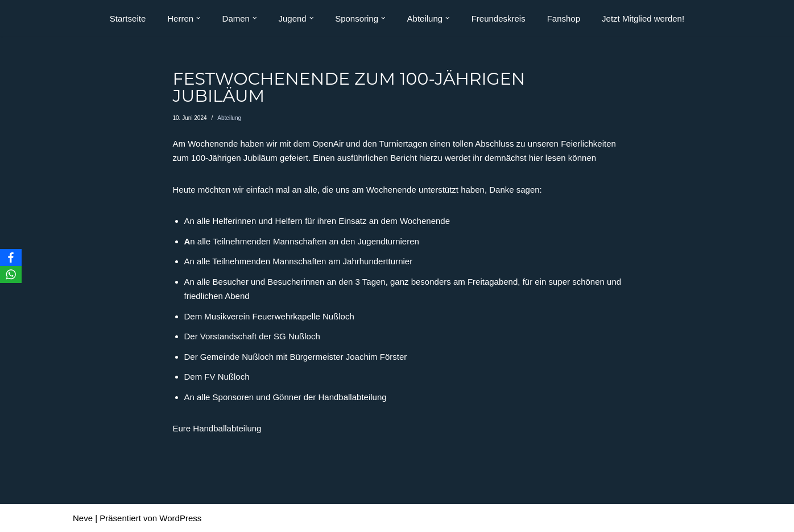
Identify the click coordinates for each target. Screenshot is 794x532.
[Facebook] (11, 257)
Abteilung (229, 118)
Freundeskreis (499, 18)
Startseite (128, 18)
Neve (83, 518)
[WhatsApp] (11, 275)
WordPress (180, 518)
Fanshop (564, 18)
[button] (198, 18)
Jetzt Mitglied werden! (643, 18)
